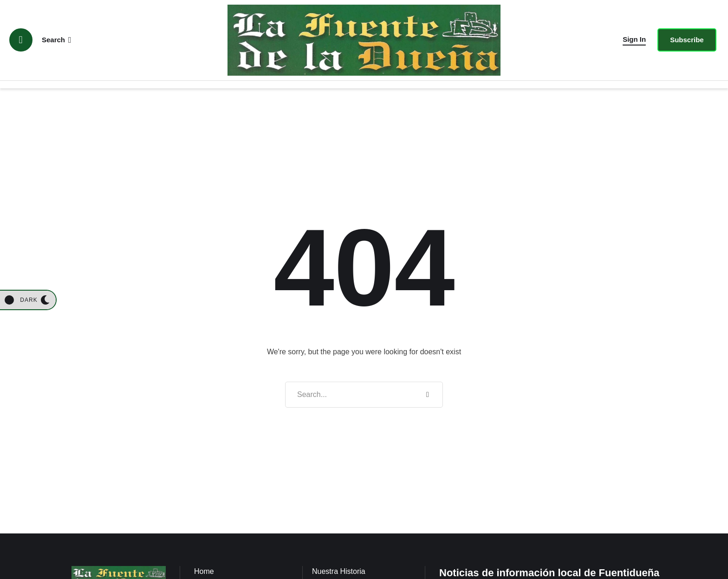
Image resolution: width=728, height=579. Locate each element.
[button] (634, 40)
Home (204, 571)
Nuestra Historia (339, 571)
